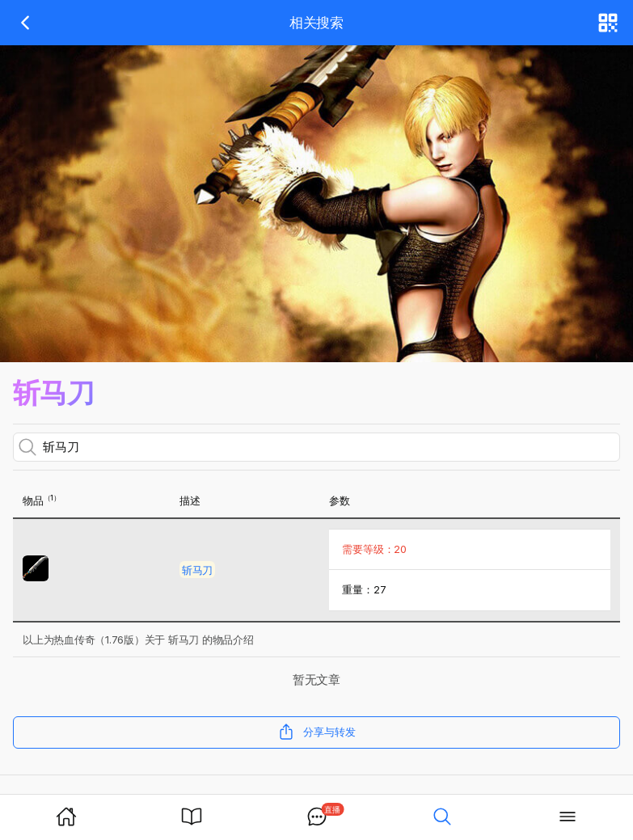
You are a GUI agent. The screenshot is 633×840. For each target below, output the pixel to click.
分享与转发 (316, 732)
